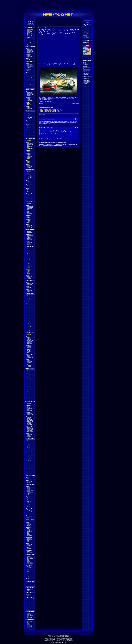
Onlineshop (29, 622)
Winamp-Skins (30, 389)
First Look (29, 258)
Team (28, 624)
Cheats (28, 158)
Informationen (30, 417)
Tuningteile (29, 490)
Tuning (28, 195)
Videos (28, 59)
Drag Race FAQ (30, 511)
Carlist (28, 445)
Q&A (28, 145)
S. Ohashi (29, 367)
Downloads (29, 413)
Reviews (29, 104)
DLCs (28, 128)
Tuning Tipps (30, 458)
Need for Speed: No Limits (45, 101)
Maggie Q (29, 326)
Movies (28, 472)
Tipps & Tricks (30, 568)
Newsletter (29, 33)
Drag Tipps (29, 460)
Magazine (29, 457)
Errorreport (29, 626)
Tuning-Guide (30, 358)
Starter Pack (29, 239)
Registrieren (86, 73)
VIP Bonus (29, 157)
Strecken (29, 191)
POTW (28, 623)
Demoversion (30, 531)
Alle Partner (86, 79)
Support (28, 357)
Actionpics (29, 573)
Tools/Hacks (29, 316)
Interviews (29, 524)
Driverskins (29, 535)
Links (28, 616)
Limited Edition (30, 118)
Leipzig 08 (29, 330)
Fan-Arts (29, 398)
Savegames (29, 386)
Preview (28, 74)
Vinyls (28, 499)
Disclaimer (29, 625)
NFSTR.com (86, 83)
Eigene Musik (30, 260)
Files (28, 122)
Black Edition (30, 419)
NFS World (86, 33)
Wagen (28, 55)
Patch (28, 384)
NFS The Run (86, 30)
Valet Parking (30, 227)
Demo (28, 117)
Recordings (29, 343)
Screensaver (29, 602)
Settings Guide (30, 259)
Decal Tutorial (30, 432)
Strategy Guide (30, 430)
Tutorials (29, 514)
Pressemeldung (30, 491)
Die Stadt (29, 423)
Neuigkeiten (29, 41)
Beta (28, 237)
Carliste (28, 525)
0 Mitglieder (86, 64)
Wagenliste (29, 309)
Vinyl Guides (29, 431)
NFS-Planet (67, 635)
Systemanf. (29, 44)
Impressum (29, 628)
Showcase (29, 249)
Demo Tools (29, 468)
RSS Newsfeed (30, 34)
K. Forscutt (29, 366)
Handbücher (29, 123)
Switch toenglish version (30, 24)
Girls (28, 447)
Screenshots (29, 78)
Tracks (28, 529)
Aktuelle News (30, 30)
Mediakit (29, 399)
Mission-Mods (30, 564)
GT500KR (29, 310)
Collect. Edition (30, 380)
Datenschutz (29, 627)
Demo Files (29, 388)
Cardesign (29, 580)
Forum (28, 35)
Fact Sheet (29, 492)
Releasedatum (30, 43)
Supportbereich (30, 414)
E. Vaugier (29, 376)
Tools (28, 466)
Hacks (28, 467)
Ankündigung (30, 42)
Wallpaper (29, 136)
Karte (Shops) (30, 455)
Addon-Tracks (30, 559)
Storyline (29, 299)
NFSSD (85, 84)
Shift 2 (85, 31)
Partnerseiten (30, 615)
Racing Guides (30, 429)
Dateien (28, 407)
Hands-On (29, 105)
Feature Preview (30, 240)
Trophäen (29, 99)
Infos (28, 444)
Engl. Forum (29, 614)
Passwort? (86, 74)
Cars (28, 463)
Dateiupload (29, 617)
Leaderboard (29, 233)
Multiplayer (29, 119)
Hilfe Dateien (29, 507)
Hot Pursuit (86, 32)
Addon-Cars (29, 539)
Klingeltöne (29, 323)
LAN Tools (29, 502)
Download (29, 538)
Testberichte (29, 183)
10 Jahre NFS (30, 36)
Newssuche (29, 32)
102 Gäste (85, 63)
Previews (29, 606)
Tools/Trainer (30, 385)
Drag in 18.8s (30, 512)
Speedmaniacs (87, 82)
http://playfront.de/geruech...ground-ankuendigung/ (52, 134)
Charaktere (29, 448)
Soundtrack (29, 56)
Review (28, 182)
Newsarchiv (29, 31)
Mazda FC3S (29, 178)
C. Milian (29, 327)
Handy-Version (30, 420)
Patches (28, 151)
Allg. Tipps (29, 459)
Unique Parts (30, 456)
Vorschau (29, 338)
